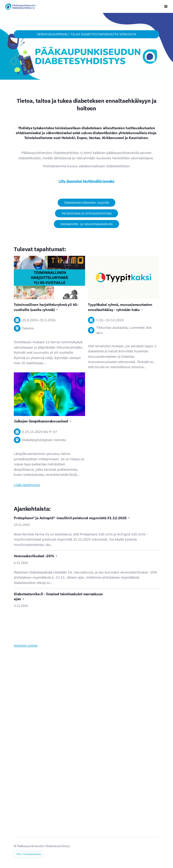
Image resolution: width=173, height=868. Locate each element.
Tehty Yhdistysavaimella (28, 854)
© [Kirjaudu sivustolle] (15, 846)
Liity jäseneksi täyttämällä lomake (86, 181)
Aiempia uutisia (26, 645)
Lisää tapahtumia (27, 485)
